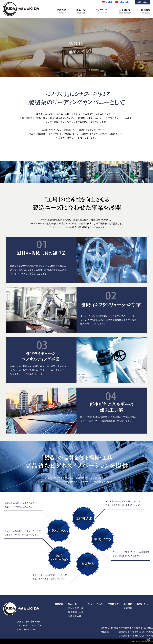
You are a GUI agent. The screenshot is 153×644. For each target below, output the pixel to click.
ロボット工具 (75, 616)
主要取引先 (113, 604)
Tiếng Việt (122, 2)
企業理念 (128, 608)
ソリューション (96, 604)
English (107, 2)
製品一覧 (72, 604)
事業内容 (59, 604)
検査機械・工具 (76, 612)
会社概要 (128, 604)
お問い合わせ (143, 604)
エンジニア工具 (76, 608)
